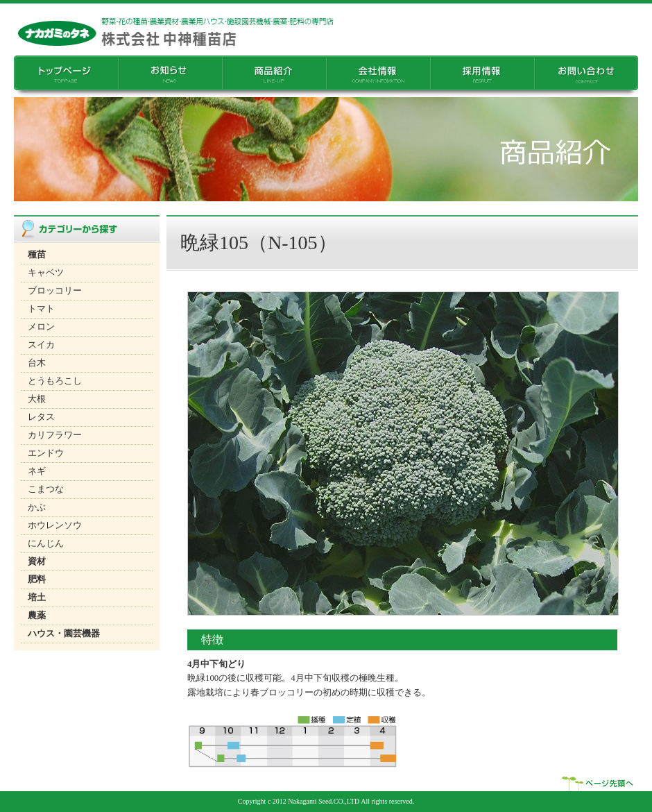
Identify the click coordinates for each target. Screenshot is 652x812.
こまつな (46, 489)
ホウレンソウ (55, 525)
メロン (41, 327)
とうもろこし (55, 381)
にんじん (46, 543)
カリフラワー (55, 435)
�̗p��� (482, 76)
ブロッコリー (55, 291)
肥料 (37, 580)
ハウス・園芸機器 (64, 634)
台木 (37, 363)
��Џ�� (378, 76)
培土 (37, 598)
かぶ (37, 507)
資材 (37, 561)
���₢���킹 (586, 76)
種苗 (37, 255)
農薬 (37, 616)
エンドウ (46, 453)
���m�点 (170, 76)
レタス (41, 417)
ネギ (37, 471)
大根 (37, 399)
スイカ (41, 345)
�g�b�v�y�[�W (66, 76)
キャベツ (46, 273)
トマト (41, 309)
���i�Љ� (274, 76)
